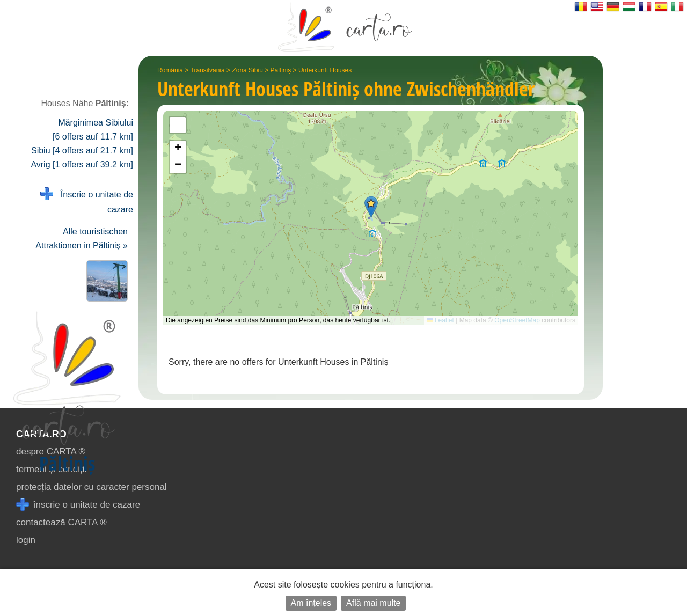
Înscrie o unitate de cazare (87, 201)
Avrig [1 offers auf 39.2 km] (82, 164)
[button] (371, 207)
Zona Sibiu (247, 70)
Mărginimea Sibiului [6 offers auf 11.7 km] (93, 130)
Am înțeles (311, 603)
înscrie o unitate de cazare (78, 505)
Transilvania (208, 70)
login (26, 540)
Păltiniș (281, 70)
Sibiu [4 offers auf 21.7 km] (82, 151)
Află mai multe (373, 603)
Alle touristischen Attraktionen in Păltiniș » (82, 239)
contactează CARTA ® (61, 522)
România (170, 70)
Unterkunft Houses (325, 70)
